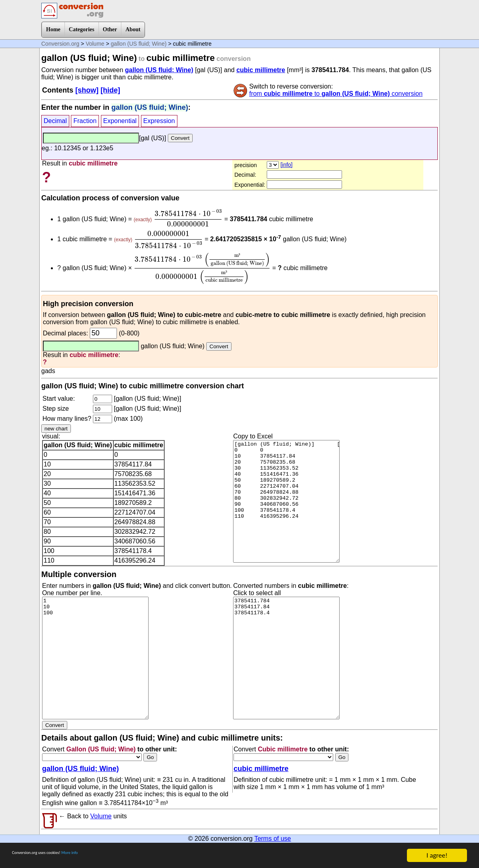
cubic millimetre (261, 70)
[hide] (110, 90)
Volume (95, 44)
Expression (159, 121)
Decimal (55, 121)
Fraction (85, 121)
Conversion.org (60, 44)
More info (107, 856)
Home (53, 29)
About (133, 29)
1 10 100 (95, 658)
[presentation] (188, 218)
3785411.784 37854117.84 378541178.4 (286, 658)
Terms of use (273, 839)
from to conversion (336, 94)
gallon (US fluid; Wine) (139, 44)
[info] (286, 165)
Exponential (120, 121)
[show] (87, 90)
